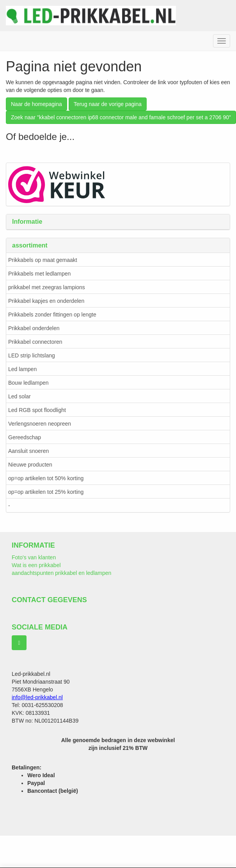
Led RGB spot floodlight (37, 410)
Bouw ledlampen (28, 383)
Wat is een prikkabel (36, 565)
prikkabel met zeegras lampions (47, 287)
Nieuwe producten (30, 465)
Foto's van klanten (34, 557)
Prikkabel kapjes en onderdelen (46, 301)
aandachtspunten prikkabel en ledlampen (61, 573)
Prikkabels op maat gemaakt (43, 260)
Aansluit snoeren (28, 451)
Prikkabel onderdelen (34, 328)
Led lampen (22, 369)
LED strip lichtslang (32, 355)
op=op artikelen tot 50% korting (46, 478)
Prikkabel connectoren (35, 342)
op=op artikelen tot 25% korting (46, 492)
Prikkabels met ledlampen (39, 274)
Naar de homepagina (36, 104)
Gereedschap (25, 437)
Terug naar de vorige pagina (108, 104)
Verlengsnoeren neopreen (40, 424)
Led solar (20, 396)
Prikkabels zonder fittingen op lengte (52, 315)
